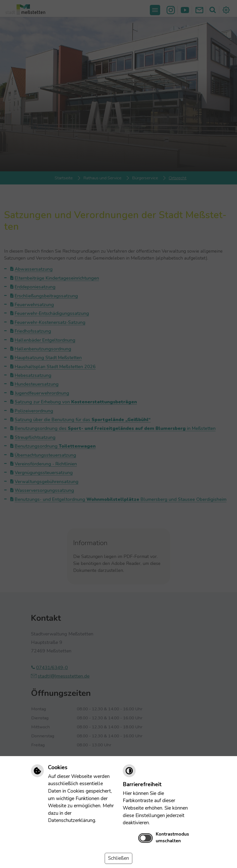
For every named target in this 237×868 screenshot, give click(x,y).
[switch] (146, 838)
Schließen (118, 858)
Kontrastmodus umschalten (172, 837)
